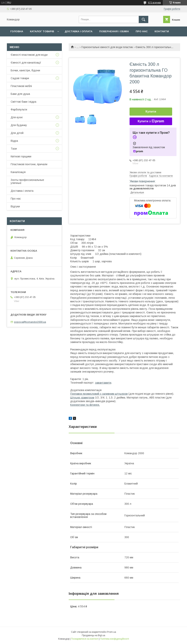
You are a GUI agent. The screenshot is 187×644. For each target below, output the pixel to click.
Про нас (142, 31)
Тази (14, 149)
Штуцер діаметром (82, 398)
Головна (17, 31)
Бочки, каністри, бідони (25, 70)
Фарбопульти (19, 109)
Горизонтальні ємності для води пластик (107, 47)
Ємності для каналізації (26, 63)
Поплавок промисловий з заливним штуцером (99, 394)
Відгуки (15, 206)
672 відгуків (154, 3)
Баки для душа (20, 94)
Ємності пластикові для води (29, 55)
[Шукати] (143, 19)
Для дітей (17, 133)
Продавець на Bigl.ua (93, 635)
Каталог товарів (42, 31)
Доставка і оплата (79, 31)
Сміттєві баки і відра (23, 102)
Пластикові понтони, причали (29, 164)
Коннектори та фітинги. (85, 405)
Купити (151, 111)
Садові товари (20, 78)
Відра (14, 141)
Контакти (162, 31)
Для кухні (17, 117)
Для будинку (19, 125)
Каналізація (18, 172)
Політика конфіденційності (114, 639)
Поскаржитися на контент (85, 639)
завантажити (103, 383)
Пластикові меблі (21, 86)
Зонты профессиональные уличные (27, 181)
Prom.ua (112, 632)
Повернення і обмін (114, 31)
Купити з (151, 121)
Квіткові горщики (21, 156)
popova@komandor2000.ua (30, 322)
